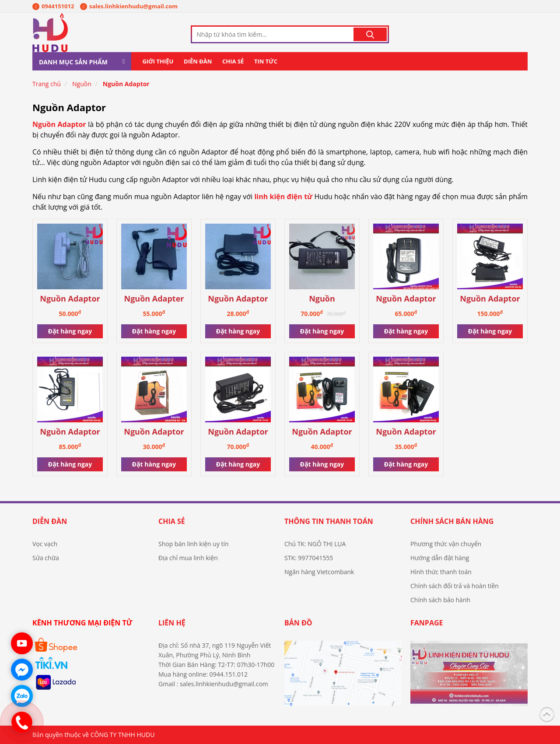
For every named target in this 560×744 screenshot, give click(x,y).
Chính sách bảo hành (440, 600)
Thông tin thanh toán (329, 521)
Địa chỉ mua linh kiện (188, 558)
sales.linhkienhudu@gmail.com (129, 6)
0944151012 (53, 6)
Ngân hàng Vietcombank (319, 572)
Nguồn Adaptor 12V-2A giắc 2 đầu (322, 432)
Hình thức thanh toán (441, 572)
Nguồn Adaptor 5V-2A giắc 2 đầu (154, 432)
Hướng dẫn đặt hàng (440, 558)
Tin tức (266, 61)
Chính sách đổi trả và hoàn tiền (455, 586)
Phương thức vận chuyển (446, 544)
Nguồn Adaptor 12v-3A (70, 299)
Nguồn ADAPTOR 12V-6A (322, 299)
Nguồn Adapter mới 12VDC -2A (154, 299)
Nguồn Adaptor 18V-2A (406, 299)
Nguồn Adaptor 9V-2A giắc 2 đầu (406, 432)
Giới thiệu (158, 61)
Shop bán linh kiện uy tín (194, 544)
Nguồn (82, 84)
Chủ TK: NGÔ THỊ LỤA (315, 544)
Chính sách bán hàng (452, 521)
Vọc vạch (45, 544)
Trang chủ (47, 84)
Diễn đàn (198, 61)
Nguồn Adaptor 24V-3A (70, 432)
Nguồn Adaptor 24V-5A (490, 299)
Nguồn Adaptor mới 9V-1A (238, 299)
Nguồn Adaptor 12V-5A (238, 432)
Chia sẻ (233, 61)
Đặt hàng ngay (70, 331)
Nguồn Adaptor (126, 84)
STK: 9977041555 (309, 558)
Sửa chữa (46, 558)
